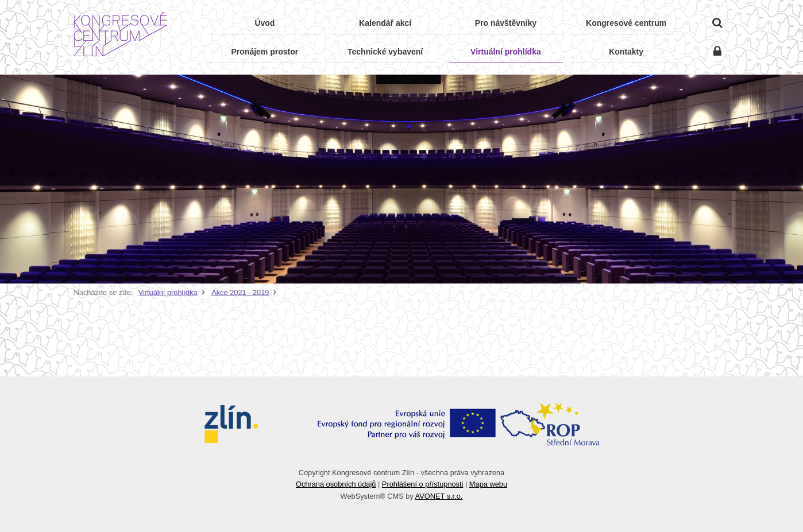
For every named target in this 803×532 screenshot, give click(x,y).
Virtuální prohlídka (168, 292)
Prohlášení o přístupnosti (423, 484)
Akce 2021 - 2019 (240, 292)
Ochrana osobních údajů (336, 484)
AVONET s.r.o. (439, 496)
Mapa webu (488, 484)
